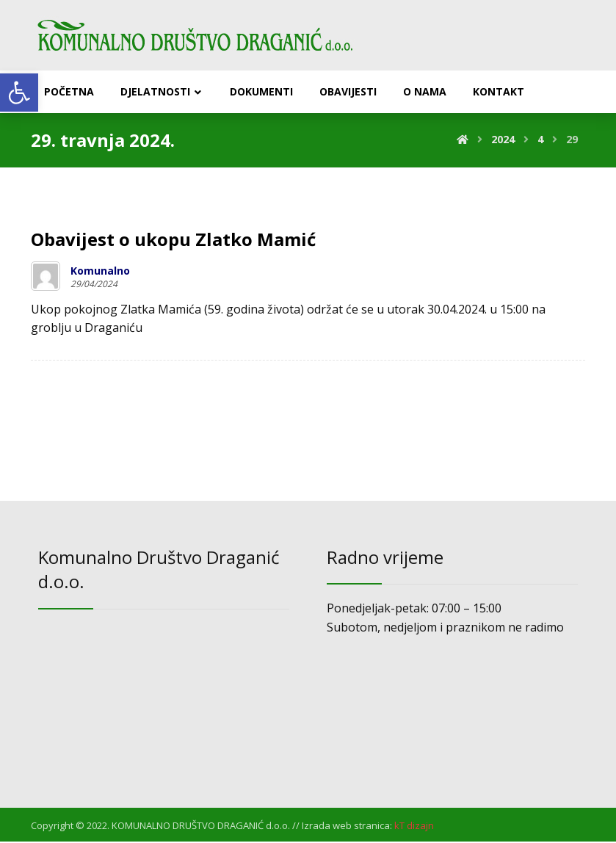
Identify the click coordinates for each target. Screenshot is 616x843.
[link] (19, 93)
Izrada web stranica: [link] (347, 827)
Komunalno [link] (100, 272)
